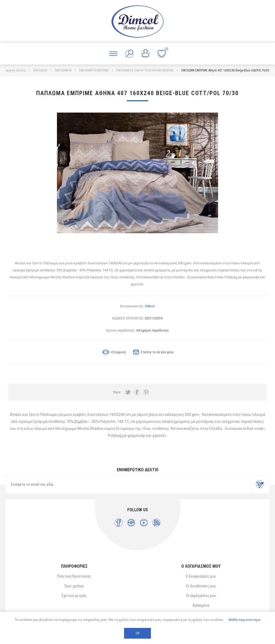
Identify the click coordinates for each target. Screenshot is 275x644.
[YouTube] (144, 523)
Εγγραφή (260, 484)
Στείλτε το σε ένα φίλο (157, 352)
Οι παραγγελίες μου (201, 596)
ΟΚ (137, 633)
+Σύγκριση (118, 352)
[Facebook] (119, 523)
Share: (117, 392)
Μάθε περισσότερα (244, 620)
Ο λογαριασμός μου (201, 576)
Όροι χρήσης (74, 586)
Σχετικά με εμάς (74, 596)
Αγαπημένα (201, 605)
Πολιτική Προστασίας (74, 576)
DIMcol (150, 306)
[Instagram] (131, 523)
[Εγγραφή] (128, 484)
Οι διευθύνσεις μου (201, 586)
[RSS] (156, 523)
